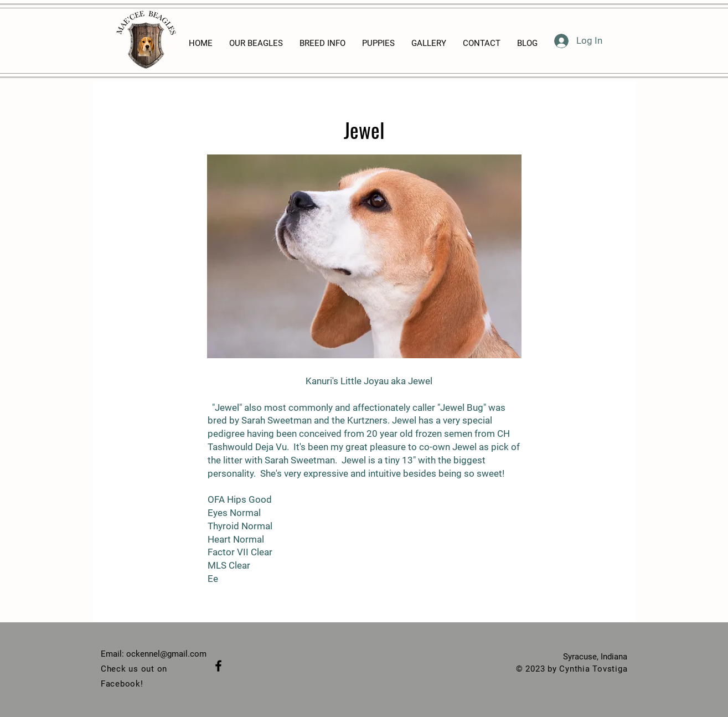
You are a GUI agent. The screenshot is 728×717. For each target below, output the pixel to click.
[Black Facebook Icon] (218, 666)
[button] (364, 256)
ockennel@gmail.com (166, 654)
